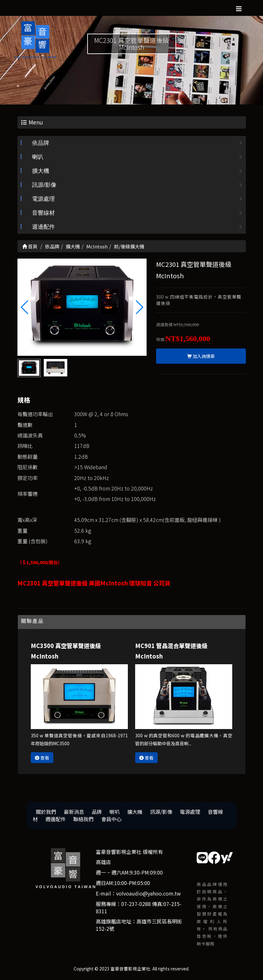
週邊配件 (43, 227)
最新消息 (74, 812)
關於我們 (46, 812)
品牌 (97, 812)
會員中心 (111, 819)
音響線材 (43, 213)
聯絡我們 (83, 819)
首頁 (30, 246)
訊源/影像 (44, 185)
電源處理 (43, 199)
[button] (139, 307)
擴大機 (41, 171)
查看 (42, 758)
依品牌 (41, 143)
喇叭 (38, 157)
